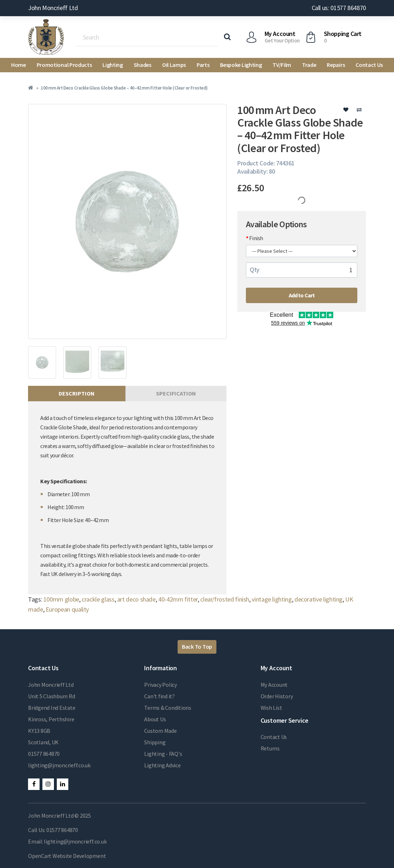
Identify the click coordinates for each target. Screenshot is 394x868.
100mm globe (61, 599)
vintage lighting (272, 599)
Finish (256, 238)
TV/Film (282, 65)
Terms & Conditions (168, 708)
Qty (255, 269)
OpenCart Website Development (67, 856)
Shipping (155, 742)
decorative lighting (319, 599)
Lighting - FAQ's (163, 754)
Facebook (34, 784)
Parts (203, 65)
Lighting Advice (162, 765)
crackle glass (98, 599)
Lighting (113, 65)
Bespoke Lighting (241, 65)
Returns (270, 748)
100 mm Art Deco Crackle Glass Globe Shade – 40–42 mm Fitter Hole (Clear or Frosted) (124, 88)
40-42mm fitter (178, 599)
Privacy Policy (161, 685)
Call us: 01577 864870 (339, 8)
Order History (277, 696)
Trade (309, 65)
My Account (274, 685)
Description (77, 393)
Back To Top (197, 647)
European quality (67, 609)
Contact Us (369, 65)
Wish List (271, 708)
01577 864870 (44, 754)
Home (19, 65)
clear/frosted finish (225, 599)
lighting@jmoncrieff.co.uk (59, 765)
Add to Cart (302, 295)
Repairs (336, 65)
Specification (176, 393)
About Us (155, 719)
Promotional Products (64, 65)
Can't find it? (159, 696)
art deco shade (136, 599)
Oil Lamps (174, 65)
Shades (143, 65)
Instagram (48, 784)
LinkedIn (63, 784)
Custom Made (160, 731)
